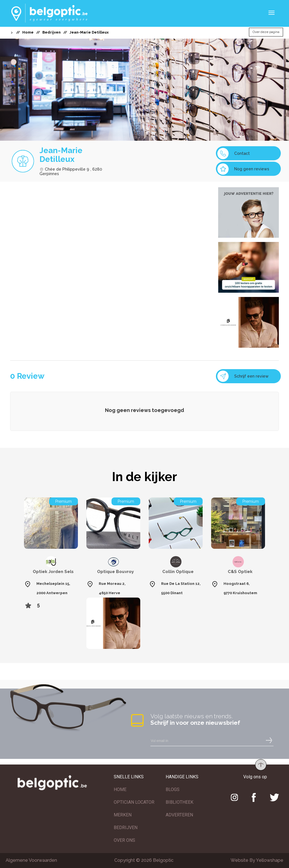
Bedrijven (52, 32)
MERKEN (123, 815)
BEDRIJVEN (126, 828)
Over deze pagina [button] (266, 32)
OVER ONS (124, 840)
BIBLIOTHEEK (179, 802)
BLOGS (173, 789)
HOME (120, 789)
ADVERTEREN (179, 815)
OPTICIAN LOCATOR (134, 802)
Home (28, 32)
